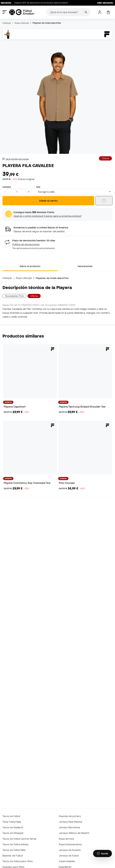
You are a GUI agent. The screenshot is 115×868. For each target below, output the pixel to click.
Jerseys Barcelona (69, 827)
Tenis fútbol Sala (12, 822)
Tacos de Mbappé (13, 833)
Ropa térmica (66, 839)
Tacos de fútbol (11, 816)
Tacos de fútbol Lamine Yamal (19, 839)
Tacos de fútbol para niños (18, 861)
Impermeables (67, 861)
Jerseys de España (70, 850)
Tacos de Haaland (13, 827)
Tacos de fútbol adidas (15, 844)
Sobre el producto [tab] (30, 266)
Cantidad (7, 187)
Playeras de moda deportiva (47, 23)
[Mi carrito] (108, 12)
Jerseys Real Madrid (70, 822)
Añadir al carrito (48, 201)
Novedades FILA (14, 296)
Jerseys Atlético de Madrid (74, 833)
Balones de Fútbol (13, 856)
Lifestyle (7, 23)
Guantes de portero (70, 816)
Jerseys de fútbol (69, 856)
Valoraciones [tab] (85, 266)
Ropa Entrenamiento (70, 844)
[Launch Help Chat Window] (102, 853)
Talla (38, 187)
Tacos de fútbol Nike (14, 850)
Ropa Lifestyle (22, 23)
